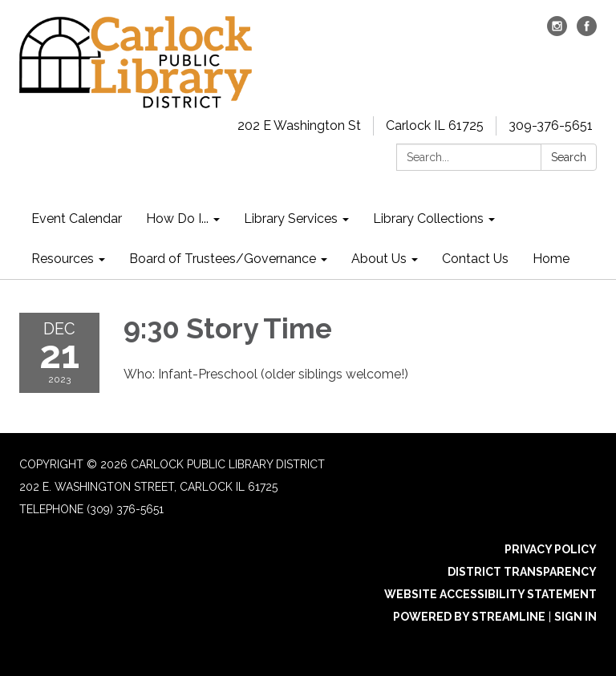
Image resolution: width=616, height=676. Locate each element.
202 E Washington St (299, 125)
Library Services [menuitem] (291, 219)
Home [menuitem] (551, 259)
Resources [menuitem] (63, 259)
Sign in (575, 617)
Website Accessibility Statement (490, 594)
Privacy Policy (551, 549)
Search (569, 157)
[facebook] (587, 32)
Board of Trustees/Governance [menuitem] (223, 259)
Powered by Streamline (469, 617)
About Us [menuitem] (379, 259)
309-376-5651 (551, 125)
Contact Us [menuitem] (475, 259)
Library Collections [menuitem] (428, 219)
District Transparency (522, 572)
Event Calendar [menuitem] (77, 219)
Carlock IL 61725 (435, 125)
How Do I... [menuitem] (177, 219)
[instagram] (557, 32)
